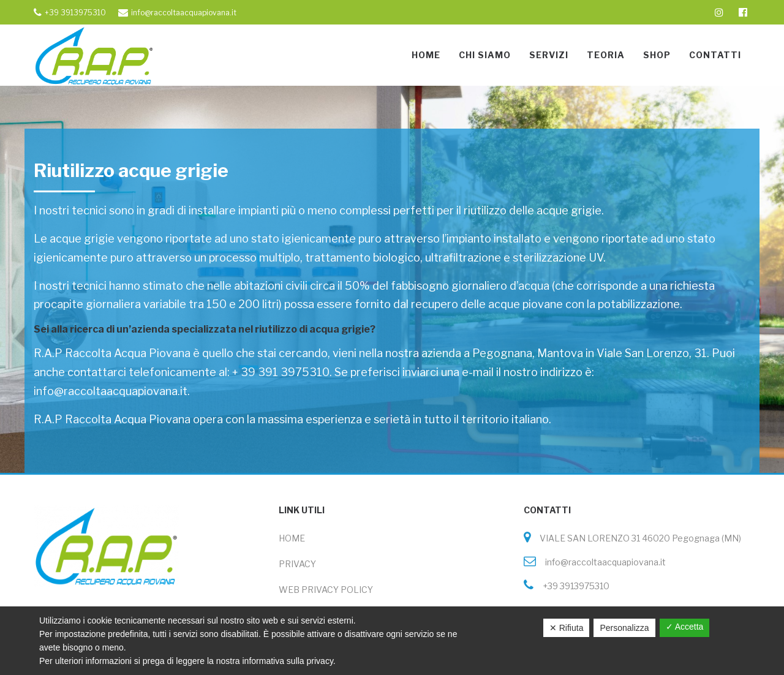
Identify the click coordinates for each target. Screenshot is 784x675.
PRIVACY (297, 564)
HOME (292, 538)
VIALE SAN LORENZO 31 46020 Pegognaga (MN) (636, 538)
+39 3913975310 (571, 586)
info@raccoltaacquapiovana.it (601, 562)
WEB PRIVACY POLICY (326, 590)
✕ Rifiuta (567, 628)
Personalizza (624, 628)
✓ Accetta (685, 627)
